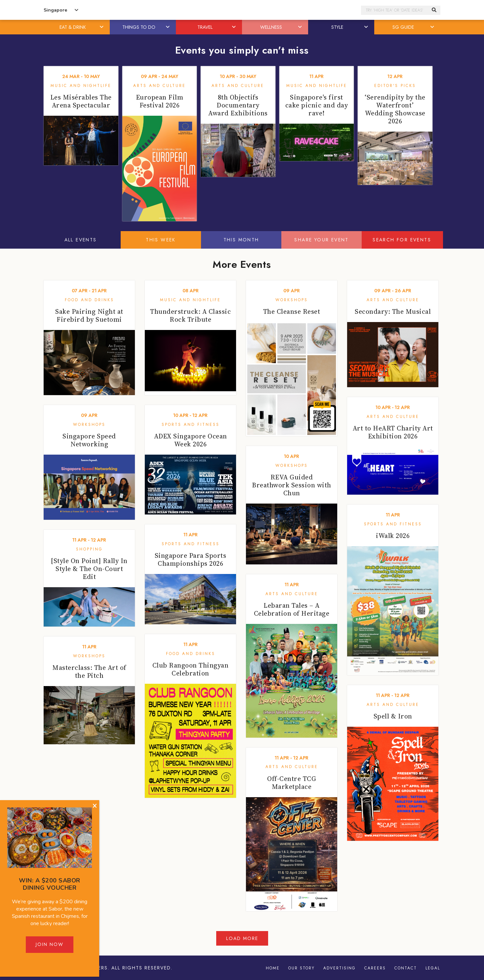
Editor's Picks (395, 86)
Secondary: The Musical (393, 311)
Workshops (292, 300)
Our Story (302, 968)
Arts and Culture (160, 86)
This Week (161, 240)
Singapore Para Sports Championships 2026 (191, 559)
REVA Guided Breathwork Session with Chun (292, 485)
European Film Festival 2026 (160, 101)
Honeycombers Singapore (242, 10)
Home (273, 968)
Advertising (340, 968)
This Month (241, 240)
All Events (81, 240)
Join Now (50, 944)
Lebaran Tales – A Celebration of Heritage (292, 609)
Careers (375, 968)
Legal (433, 968)
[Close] (95, 806)
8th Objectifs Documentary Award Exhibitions (238, 105)
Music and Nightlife (81, 86)
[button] (102, 27)
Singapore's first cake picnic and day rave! (317, 105)
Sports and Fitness (191, 425)
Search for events (402, 240)
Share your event (321, 240)
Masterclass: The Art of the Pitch (89, 672)
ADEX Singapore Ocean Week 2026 (191, 440)
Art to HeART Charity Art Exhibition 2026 (393, 432)
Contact (406, 968)
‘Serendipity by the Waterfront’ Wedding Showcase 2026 (395, 109)
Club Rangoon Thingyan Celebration (191, 669)
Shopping (89, 549)
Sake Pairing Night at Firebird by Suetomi (89, 315)
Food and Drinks (89, 300)
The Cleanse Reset (292, 311)
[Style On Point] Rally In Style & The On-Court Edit (89, 569)
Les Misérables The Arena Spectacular (81, 101)
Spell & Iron (393, 716)
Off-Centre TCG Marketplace (292, 783)
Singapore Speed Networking (89, 440)
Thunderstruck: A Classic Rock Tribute (190, 315)
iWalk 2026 (393, 536)
